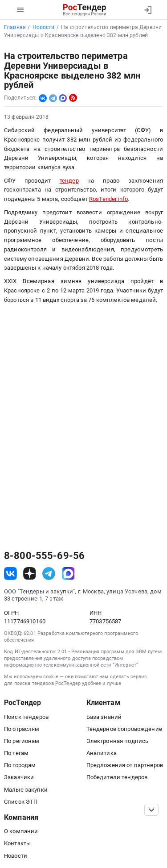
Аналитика (102, 753)
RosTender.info (108, 199)
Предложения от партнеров (125, 765)
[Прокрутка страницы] (151, 810)
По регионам (22, 741)
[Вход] (148, 10)
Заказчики (19, 777)
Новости (16, 856)
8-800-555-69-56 (44, 556)
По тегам (16, 753)
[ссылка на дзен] (30, 574)
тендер (69, 181)
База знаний (104, 717)
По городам (20, 765)
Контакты (17, 843)
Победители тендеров (117, 777)
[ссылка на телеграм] (49, 574)
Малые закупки (26, 790)
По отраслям (22, 729)
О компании (21, 831)
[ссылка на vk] (10, 574)
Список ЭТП (21, 802)
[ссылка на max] (68, 574)
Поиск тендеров (26, 717)
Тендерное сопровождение (124, 729)
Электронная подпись (118, 741)
